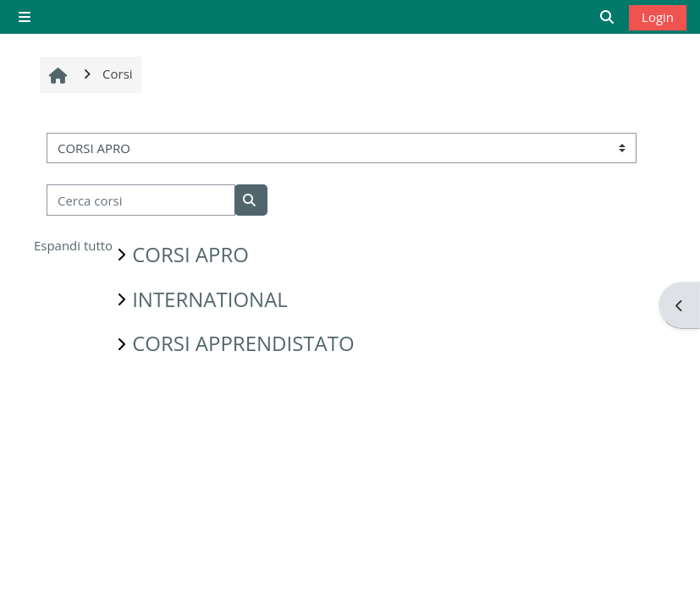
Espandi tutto (73, 245)
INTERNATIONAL (210, 299)
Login (658, 17)
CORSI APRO (190, 254)
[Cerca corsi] (141, 200)
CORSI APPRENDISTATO (243, 343)
